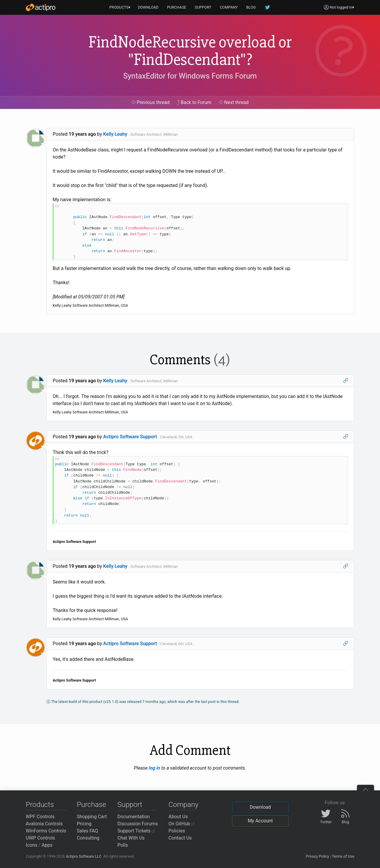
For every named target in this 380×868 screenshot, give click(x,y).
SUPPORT (203, 7)
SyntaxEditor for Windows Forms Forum (190, 76)
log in (154, 768)
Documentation (134, 817)
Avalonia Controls (44, 824)
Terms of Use (343, 856)
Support (130, 805)
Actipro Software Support (130, 437)
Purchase (92, 805)
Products (40, 805)
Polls (123, 845)
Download (260, 807)
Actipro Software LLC (83, 856)
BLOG (251, 7)
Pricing (84, 824)
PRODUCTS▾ (120, 7)
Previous (150, 102)
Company (183, 805)
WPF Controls (40, 817)
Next (234, 102)
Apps (47, 845)
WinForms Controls (46, 831)
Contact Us (180, 838)
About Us (178, 817)
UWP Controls (40, 838)
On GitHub (181, 824)
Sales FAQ (88, 831)
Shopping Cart (92, 817)
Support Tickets (136, 831)
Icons (32, 845)
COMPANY (229, 7)
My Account (260, 821)
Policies (177, 831)
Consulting (88, 838)
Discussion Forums (138, 824)
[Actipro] (41, 7)
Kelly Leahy (115, 134)
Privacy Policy (317, 856)
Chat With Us (131, 838)
